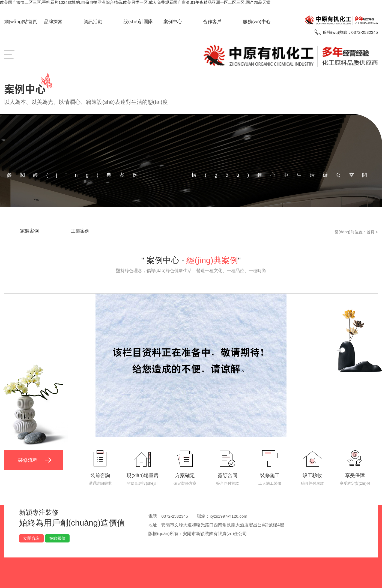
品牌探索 (54, 22)
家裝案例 (33, 230)
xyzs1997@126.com (231, 514)
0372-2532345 (175, 514)
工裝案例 (91, 230)
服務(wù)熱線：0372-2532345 (349, 32)
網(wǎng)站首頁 (21, 22)
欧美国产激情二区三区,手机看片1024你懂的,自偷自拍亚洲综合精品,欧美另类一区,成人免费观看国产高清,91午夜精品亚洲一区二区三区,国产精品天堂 (144, 2)
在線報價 (57, 536)
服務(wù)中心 (257, 22)
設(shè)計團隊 (139, 22)
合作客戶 (213, 22)
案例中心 (173, 22)
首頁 (370, 230)
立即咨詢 (31, 536)
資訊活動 (94, 22)
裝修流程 (29, 459)
